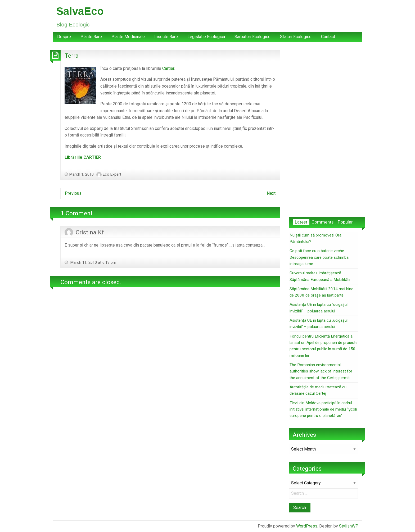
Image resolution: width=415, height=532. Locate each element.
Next (271, 193)
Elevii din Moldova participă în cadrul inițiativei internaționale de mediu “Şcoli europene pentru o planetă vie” (323, 409)
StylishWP (349, 526)
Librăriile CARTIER (83, 157)
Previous (73, 193)
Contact (328, 37)
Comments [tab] (322, 222)
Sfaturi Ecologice (296, 37)
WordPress (307, 526)
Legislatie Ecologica (206, 37)
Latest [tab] (301, 222)
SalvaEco (80, 11)
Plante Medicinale (128, 37)
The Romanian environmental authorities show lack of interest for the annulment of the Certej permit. (321, 371)
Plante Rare (91, 37)
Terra (72, 56)
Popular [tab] (345, 222)
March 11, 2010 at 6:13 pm (93, 262)
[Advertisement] (323, 129)
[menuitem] (64, 37)
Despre (64, 37)
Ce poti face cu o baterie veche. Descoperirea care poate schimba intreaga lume (319, 257)
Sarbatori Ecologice (252, 37)
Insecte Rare (166, 37)
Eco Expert (112, 174)
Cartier (168, 68)
